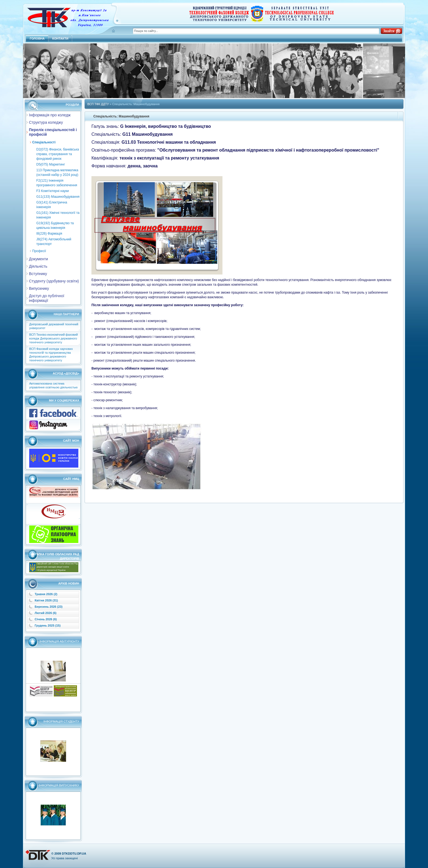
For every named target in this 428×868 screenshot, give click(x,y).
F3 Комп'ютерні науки (53, 191)
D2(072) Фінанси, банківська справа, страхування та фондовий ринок (58, 154)
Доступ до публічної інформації (47, 298)
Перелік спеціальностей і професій (53, 132)
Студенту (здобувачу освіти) (54, 281)
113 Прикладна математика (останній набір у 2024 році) (57, 172)
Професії (39, 251)
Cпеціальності (44, 142)
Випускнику (39, 288)
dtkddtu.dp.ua (74, 854)
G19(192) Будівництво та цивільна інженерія (55, 225)
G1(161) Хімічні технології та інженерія (58, 215)
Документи (38, 259)
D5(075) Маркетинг (51, 164)
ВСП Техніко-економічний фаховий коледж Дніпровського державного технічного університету (53, 338)
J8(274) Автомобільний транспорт (54, 242)
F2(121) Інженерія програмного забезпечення (57, 183)
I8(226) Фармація (49, 234)
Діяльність (38, 266)
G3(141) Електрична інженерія (52, 205)
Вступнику (38, 274)
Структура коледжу (46, 122)
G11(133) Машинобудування (58, 197)
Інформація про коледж (50, 115)
